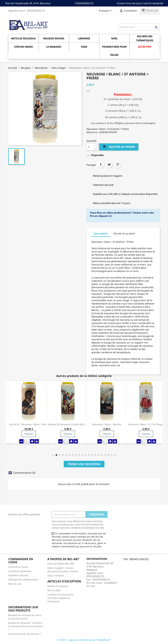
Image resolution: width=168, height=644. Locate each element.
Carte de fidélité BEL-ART (61, 564)
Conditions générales (20, 571)
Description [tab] (101, 233)
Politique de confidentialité (23, 580)
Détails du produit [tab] (124, 233)
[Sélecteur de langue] (106, 11)
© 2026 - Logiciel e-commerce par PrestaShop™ (84, 640)
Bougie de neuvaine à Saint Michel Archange (68, 424)
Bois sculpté (54, 590)
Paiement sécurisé (18, 575)
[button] (53, 455)
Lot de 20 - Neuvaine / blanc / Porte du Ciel (29, 424)
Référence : (93, 132)
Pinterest (118, 164)
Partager (101, 164)
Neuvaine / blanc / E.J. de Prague (146, 424)
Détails (29, 434)
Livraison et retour (18, 567)
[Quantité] (90, 147)
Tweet (109, 164)
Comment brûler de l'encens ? (25, 634)
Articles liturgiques (58, 586)
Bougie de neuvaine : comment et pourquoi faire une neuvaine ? (25, 626)
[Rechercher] (139, 27)
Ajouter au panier (119, 147)
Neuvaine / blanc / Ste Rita (107, 424)
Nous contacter (56, 575)
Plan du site (15, 584)
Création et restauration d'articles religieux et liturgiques (61, 598)
